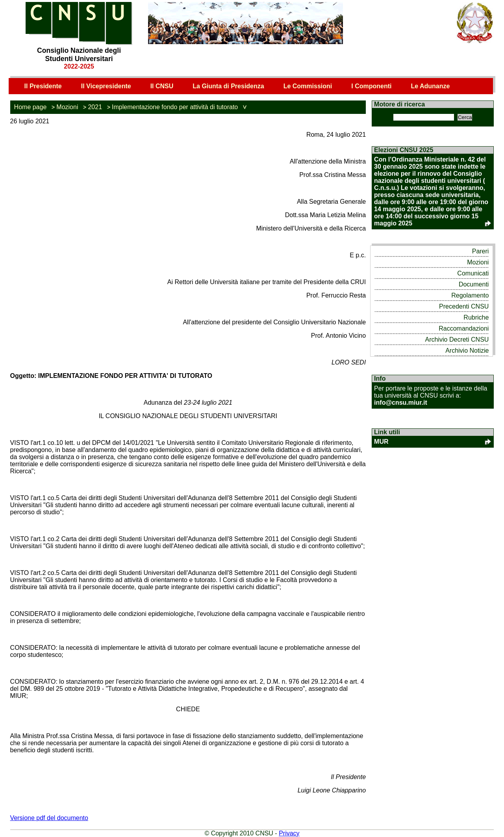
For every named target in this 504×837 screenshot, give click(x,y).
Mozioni (67, 107)
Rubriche (476, 317)
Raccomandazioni (464, 328)
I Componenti (371, 86)
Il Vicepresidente (106, 86)
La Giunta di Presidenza (228, 86)
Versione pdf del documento (49, 818)
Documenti (474, 284)
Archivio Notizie (467, 351)
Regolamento (470, 295)
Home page (31, 107)
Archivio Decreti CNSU (457, 339)
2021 (95, 107)
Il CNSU (162, 86)
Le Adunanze (430, 86)
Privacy (289, 833)
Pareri (481, 251)
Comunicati (473, 273)
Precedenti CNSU (464, 306)
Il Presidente (43, 86)
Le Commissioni (308, 86)
